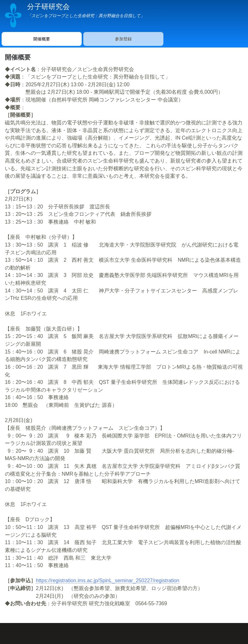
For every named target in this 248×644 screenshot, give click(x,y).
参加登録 (123, 39)
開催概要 (42, 39)
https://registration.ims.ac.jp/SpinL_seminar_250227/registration (108, 581)
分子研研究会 (48, 7)
